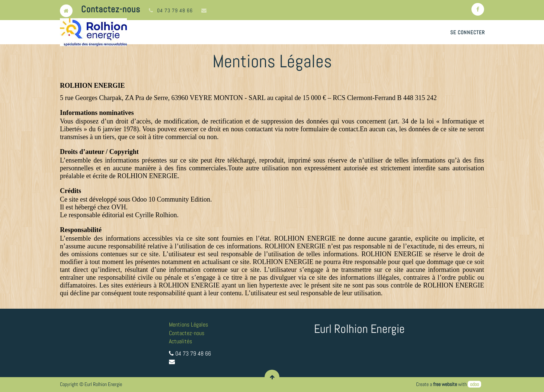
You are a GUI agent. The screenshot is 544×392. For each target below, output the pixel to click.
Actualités (180, 341)
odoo (474, 384)
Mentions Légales (188, 324)
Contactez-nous (187, 333)
